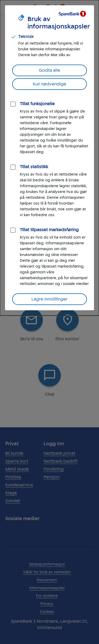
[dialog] (49, 158)
